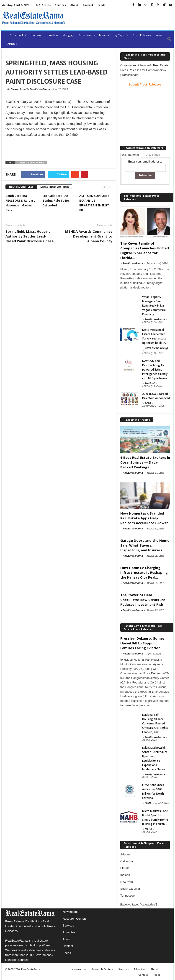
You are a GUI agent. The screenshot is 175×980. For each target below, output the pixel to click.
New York (127, 882)
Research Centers (75, 919)
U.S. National (17, 35)
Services (60, 5)
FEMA (148, 803)
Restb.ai (149, 383)
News (159, 35)
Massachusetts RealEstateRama (30, 89)
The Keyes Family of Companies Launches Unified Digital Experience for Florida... (145, 250)
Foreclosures (87, 35)
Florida (125, 868)
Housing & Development (31, 163)
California (127, 861)
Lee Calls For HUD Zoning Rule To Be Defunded (56, 200)
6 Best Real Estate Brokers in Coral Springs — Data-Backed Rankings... (145, 462)
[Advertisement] (120, 18)
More (104, 35)
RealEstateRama (133, 263)
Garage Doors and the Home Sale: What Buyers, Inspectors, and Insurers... (145, 545)
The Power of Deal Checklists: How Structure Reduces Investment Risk (143, 600)
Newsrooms (71, 912)
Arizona (125, 854)
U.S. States (43, 5)
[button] (167, 39)
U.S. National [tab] (130, 155)
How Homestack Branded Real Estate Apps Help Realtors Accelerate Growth (144, 518)
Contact (88, 5)
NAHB (148, 829)
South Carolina (130, 889)
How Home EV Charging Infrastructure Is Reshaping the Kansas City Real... (144, 572)
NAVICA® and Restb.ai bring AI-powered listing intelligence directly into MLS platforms (155, 370)
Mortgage (68, 35)
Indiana (125, 875)
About (74, 5)
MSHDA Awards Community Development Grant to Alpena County (89, 236)
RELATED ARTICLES (21, 187)
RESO (148, 403)
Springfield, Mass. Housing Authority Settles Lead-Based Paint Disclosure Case (30, 236)
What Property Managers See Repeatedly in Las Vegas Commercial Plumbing (154, 306)
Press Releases (142, 35)
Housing (36, 35)
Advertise (69, 932)
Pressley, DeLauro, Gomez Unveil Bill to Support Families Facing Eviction (142, 643)
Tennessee (127, 896)
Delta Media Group (156, 348)
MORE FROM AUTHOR (55, 187)
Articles (12, 44)
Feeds (101, 5)
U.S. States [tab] (153, 155)
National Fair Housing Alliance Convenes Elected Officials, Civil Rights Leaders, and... (155, 723)
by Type (121, 35)
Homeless (52, 35)
